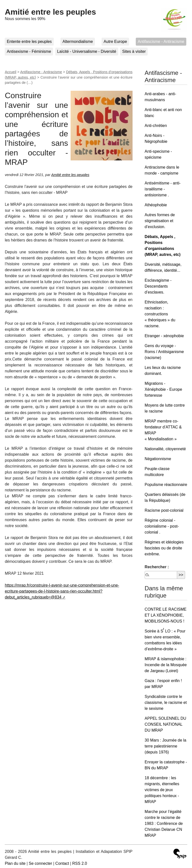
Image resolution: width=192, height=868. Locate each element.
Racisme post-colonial (164, 510)
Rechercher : (157, 567)
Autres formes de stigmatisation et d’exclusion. (160, 221)
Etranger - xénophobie (164, 336)
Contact (62, 863)
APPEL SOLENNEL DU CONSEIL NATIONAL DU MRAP (165, 724)
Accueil (10, 72)
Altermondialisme (78, 42)
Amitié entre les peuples (50, 12)
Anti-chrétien (156, 126)
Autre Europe (115, 42)
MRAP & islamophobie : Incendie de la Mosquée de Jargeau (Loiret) (166, 665)
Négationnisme (158, 459)
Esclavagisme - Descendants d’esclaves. (158, 286)
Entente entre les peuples (29, 42)
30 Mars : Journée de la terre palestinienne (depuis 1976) (165, 746)
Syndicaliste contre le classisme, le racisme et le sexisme (166, 703)
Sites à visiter (134, 51)
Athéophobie (156, 205)
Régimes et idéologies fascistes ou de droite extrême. (164, 548)
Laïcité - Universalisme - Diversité (87, 51)
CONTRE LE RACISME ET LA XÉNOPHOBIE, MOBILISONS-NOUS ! (166, 615)
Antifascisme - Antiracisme (161, 42)
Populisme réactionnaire (166, 485)
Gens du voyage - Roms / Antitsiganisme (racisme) (164, 352)
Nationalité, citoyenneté (165, 449)
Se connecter (40, 863)
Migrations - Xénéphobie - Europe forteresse (163, 389)
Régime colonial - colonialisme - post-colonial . (162, 526)
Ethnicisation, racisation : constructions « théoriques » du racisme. (160, 314)
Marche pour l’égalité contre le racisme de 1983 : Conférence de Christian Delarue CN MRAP (164, 823)
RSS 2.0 (80, 863)
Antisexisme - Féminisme (29, 51)
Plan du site (15, 863)
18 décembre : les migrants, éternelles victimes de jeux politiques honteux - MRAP (162, 790)
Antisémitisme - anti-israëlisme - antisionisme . (163, 189)
